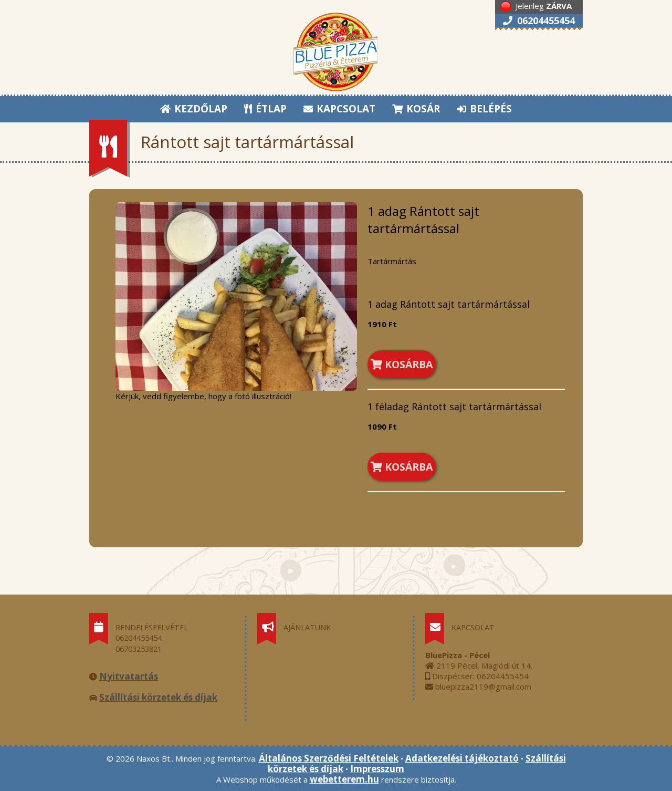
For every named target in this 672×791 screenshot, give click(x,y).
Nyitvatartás (129, 676)
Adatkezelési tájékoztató (462, 758)
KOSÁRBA (402, 364)
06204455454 (539, 20)
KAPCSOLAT (339, 109)
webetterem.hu (344, 779)
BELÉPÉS (484, 109)
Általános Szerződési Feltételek (329, 758)
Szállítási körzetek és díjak (158, 697)
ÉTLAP (266, 109)
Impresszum (377, 769)
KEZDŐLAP (194, 109)
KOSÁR (416, 109)
